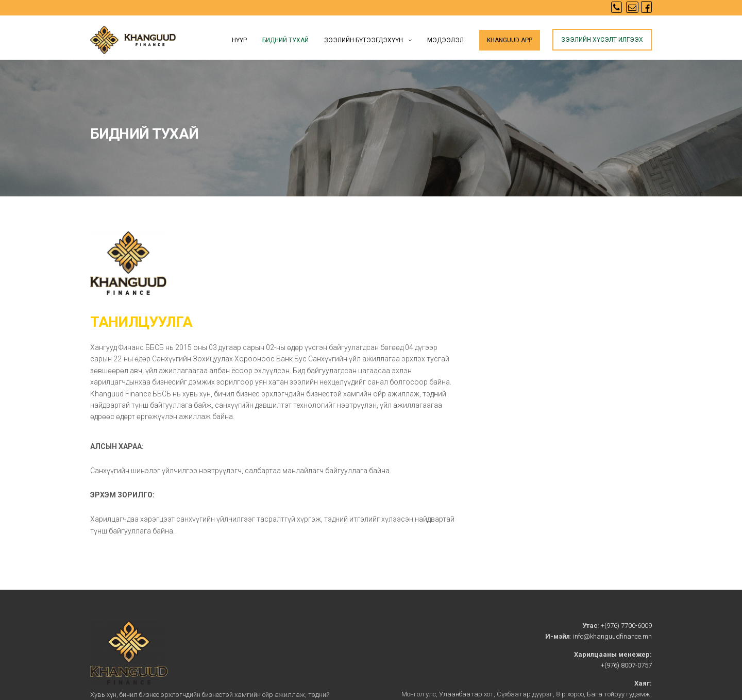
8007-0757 (636, 665)
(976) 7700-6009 (628, 626)
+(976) (610, 665)
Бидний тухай (285, 40)
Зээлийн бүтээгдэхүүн (364, 40)
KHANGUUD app (510, 40)
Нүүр (239, 40)
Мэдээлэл (445, 40)
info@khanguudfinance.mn (612, 636)
